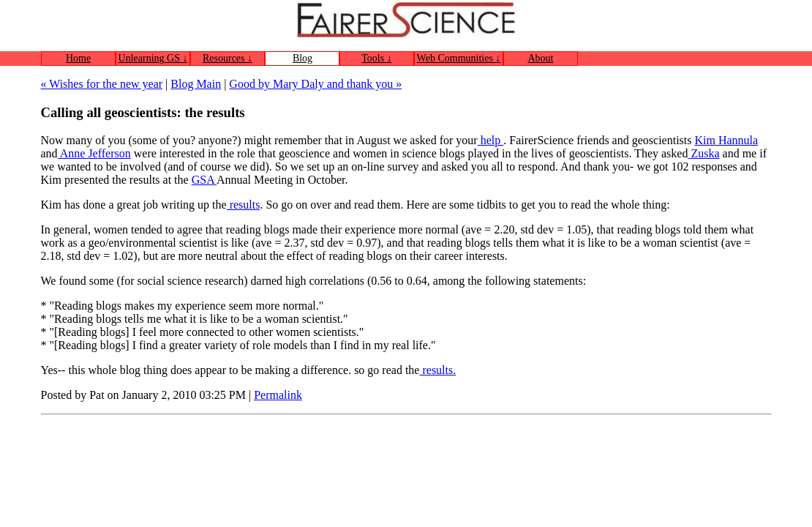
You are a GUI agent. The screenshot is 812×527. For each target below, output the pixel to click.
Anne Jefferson (94, 153)
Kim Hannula (726, 140)
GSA (204, 180)
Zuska (703, 153)
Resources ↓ (228, 58)
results (244, 205)
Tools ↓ (376, 58)
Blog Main (196, 84)
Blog (302, 58)
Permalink (278, 395)
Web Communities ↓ (459, 58)
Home (78, 58)
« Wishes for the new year (102, 84)
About (541, 58)
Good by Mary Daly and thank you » (315, 84)
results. (437, 370)
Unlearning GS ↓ (153, 58)
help (491, 140)
